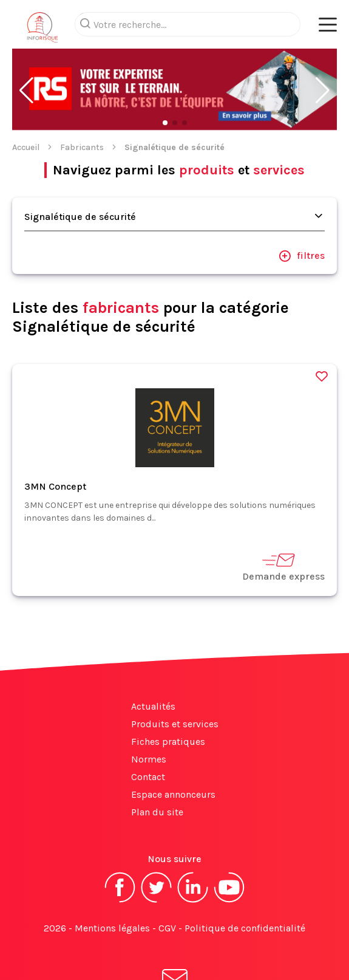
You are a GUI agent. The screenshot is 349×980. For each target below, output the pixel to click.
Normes (149, 711)
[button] (26, 42)
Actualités (153, 658)
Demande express (283, 518)
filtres (302, 207)
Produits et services (175, 675)
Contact (148, 728)
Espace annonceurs (173, 746)
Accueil (26, 99)
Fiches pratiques (168, 693)
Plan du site (157, 763)
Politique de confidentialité (245, 879)
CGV (167, 879)
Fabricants (82, 99)
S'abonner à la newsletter (175, 943)
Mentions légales (112, 879)
